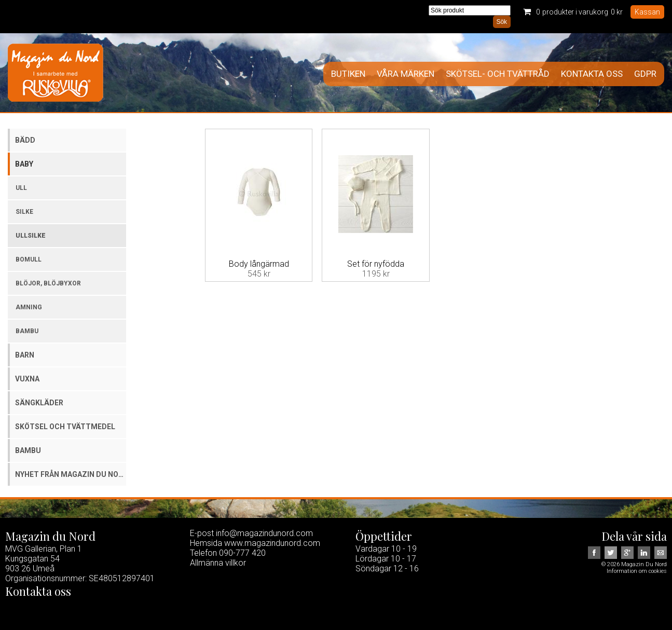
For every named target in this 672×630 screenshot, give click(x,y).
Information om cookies (637, 571)
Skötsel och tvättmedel (65, 427)
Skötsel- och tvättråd (498, 74)
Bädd (25, 140)
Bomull (29, 259)
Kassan (647, 12)
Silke (24, 212)
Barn (25, 355)
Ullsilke (31, 236)
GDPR (645, 74)
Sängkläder (39, 403)
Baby (24, 164)
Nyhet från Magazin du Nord (71, 474)
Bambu (27, 331)
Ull (21, 188)
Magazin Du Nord (56, 73)
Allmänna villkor (218, 563)
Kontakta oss (592, 74)
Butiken (348, 74)
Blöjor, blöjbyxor (48, 283)
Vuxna (27, 379)
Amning (29, 307)
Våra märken (406, 74)
